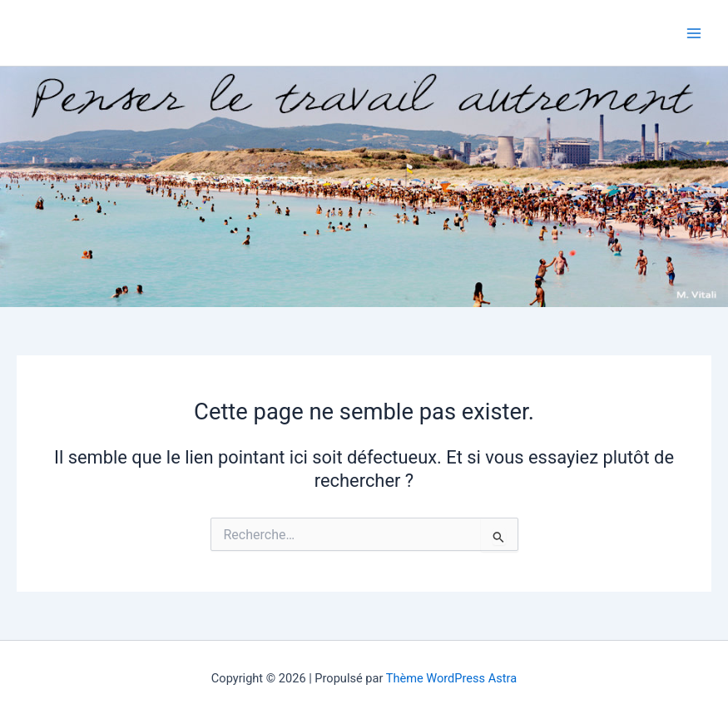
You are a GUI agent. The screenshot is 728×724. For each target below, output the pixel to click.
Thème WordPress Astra (451, 678)
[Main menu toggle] (694, 33)
